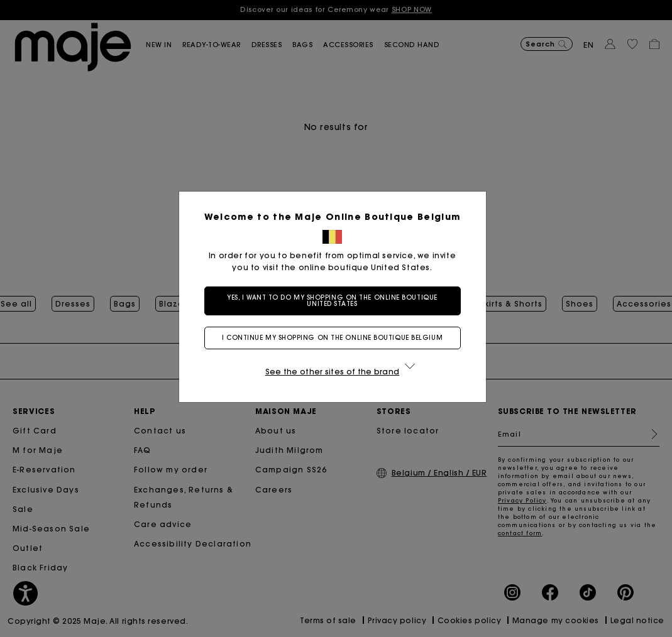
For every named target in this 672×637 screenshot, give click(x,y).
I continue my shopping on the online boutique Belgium (336, 338)
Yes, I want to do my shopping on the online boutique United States (336, 301)
